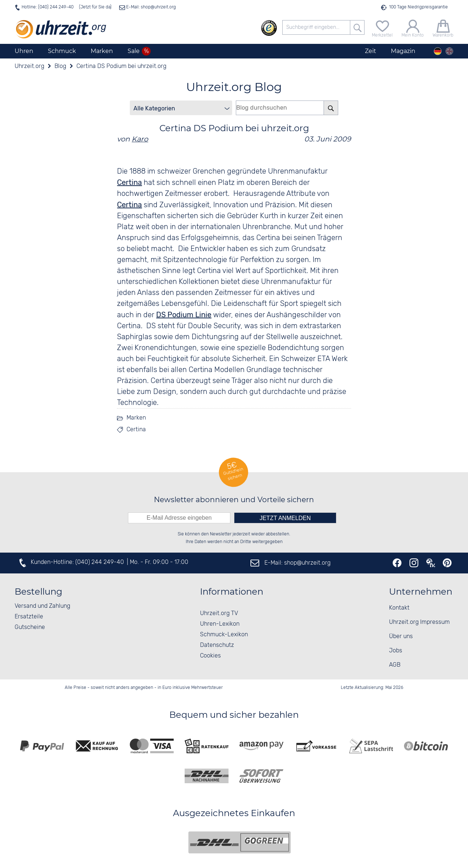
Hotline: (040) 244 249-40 (48, 7)
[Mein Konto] (413, 28)
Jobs (396, 651)
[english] (449, 51)
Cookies (210, 656)
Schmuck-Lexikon (224, 635)
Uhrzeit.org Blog (234, 87)
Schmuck (62, 51)
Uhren (24, 51)
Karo (140, 139)
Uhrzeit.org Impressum (419, 622)
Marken (102, 51)
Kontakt (399, 608)
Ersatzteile (29, 617)
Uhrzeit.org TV (219, 613)
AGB (395, 665)
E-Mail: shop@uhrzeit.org (150, 7)
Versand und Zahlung (42, 606)
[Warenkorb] (443, 28)
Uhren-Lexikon (220, 624)
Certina (136, 430)
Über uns (401, 636)
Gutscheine (30, 627)
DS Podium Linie (184, 315)
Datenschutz (217, 645)
